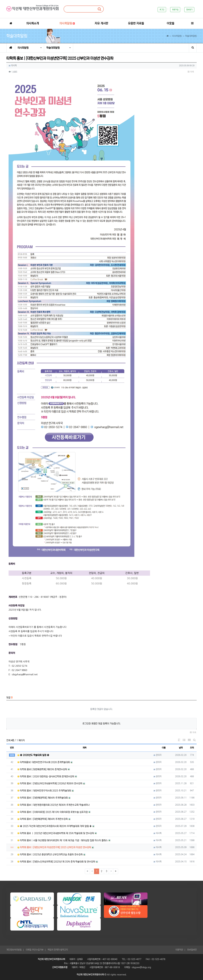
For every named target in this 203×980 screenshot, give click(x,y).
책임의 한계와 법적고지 (58, 950)
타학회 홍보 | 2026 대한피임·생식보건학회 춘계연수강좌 (46, 777)
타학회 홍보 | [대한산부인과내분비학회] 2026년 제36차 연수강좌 (50, 783)
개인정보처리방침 (14, 950)
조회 (192, 748)
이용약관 (179, 950)
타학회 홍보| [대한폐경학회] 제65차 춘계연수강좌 (42, 769)
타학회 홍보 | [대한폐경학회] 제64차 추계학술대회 (43, 798)
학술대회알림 (59, 48)
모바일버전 (192, 950)
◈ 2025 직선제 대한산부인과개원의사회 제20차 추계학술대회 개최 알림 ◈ (55, 826)
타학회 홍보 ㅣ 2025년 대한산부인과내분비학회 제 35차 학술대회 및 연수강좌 (56, 833)
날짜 (181, 748)
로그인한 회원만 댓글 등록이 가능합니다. (102, 724)
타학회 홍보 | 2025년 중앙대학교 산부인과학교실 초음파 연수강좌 (50, 855)
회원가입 (175, 10)
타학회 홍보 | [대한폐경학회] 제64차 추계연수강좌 (43, 819)
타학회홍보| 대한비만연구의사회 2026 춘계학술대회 (44, 762)
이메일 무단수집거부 (35, 950)
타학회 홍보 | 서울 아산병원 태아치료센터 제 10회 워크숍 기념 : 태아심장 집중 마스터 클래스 (63, 840)
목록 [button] (191, 72)
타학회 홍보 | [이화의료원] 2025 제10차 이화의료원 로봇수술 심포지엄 (53, 812)
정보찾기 (189, 10)
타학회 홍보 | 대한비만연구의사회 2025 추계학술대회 (44, 791)
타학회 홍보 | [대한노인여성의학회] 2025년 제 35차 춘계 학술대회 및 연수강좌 (56, 862)
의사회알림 (30, 48)
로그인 (162, 10)
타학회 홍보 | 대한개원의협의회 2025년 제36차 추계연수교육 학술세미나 (54, 805)
